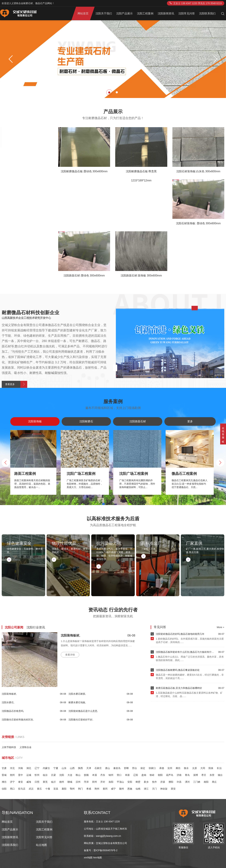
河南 (21, 768)
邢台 (135, 768)
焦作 (154, 782)
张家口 (152, 768)
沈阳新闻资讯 (166, 13)
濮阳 (171, 782)
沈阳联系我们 (207, 13)
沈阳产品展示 (124, 13)
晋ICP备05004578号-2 (105, 850)
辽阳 (136, 775)
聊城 (70, 782)
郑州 (95, 782)
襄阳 (64, 789)
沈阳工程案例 (145, 13)
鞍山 (78, 775)
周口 (12, 789)
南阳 (206, 782)
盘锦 (144, 775)
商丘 (214, 782)
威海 (29, 782)
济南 (179, 775)
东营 (212, 775)
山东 (64, 768)
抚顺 (86, 775)
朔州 (12, 775)
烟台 (220, 775)
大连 (70, 775)
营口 (119, 775)
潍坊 (4, 782)
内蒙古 (46, 768)
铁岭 (152, 775)
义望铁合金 (26, 747)
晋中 (21, 775)
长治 (219, 768)
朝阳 (160, 775)
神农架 (164, 789)
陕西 (80, 768)
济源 (163, 782)
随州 (122, 789)
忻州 (37, 775)
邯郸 (126, 768)
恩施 (130, 789)
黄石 (39, 789)
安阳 (130, 782)
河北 (12, 768)
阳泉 (211, 768)
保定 (143, 768)
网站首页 (83, 13)
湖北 (29, 768)
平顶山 (120, 782)
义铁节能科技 (9, 747)
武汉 (31, 789)
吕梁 (53, 775)
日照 (37, 782)
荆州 (97, 789)
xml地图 (88, 858)
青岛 (187, 775)
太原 (194, 768)
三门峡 (197, 782)
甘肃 (4, 768)
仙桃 (138, 789)
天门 (154, 789)
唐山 (108, 768)
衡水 (186, 768)
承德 (162, 768)
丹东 (103, 775)
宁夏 (56, 768)
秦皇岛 (117, 768)
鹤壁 (138, 782)
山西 (72, 768)
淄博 (196, 775)
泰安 (21, 782)
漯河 (187, 782)
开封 (103, 782)
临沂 (53, 782)
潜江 (146, 789)
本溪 (95, 775)
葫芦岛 (170, 775)
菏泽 (86, 782)
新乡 (146, 782)
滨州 (78, 782)
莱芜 (45, 782)
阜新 (127, 775)
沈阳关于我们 (104, 13)
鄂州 (72, 789)
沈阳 (62, 775)
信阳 (4, 789)
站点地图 (41, 845)
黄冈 (105, 789)
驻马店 (22, 789)
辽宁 (37, 768)
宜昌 (56, 789)
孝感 (89, 789)
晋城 (4, 775)
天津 (89, 768)
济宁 (12, 782)
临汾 (45, 775)
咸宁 (113, 789)
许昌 (179, 782)
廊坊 (178, 768)
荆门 (80, 789)
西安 (173, 789)
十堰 (48, 789)
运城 (29, 775)
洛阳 (111, 782)
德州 (62, 782)
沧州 (170, 768)
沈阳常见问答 (187, 13)
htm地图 (98, 858)
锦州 (111, 775)
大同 (203, 768)
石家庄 (98, 768)
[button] (215, 59)
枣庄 (204, 775)
